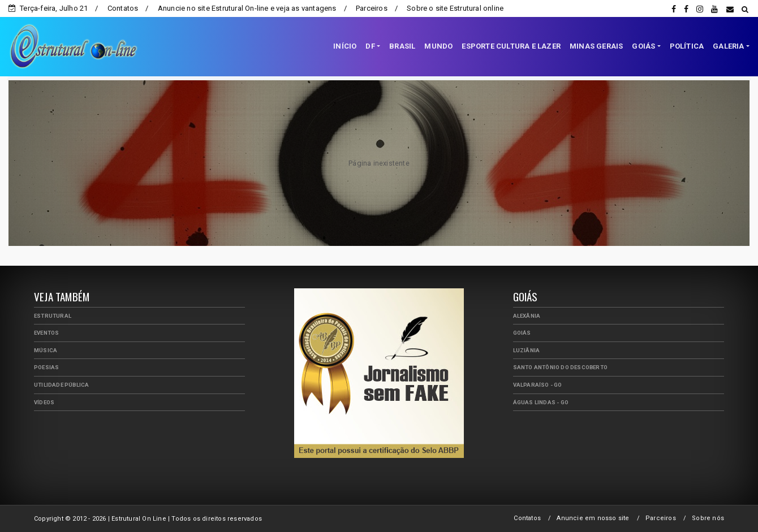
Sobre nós (708, 518)
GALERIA (728, 46)
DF (370, 46)
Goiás (522, 333)
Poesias (46, 367)
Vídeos (44, 402)
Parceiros (372, 8)
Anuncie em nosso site (593, 518)
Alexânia (527, 316)
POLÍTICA (687, 46)
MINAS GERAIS (596, 46)
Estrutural (53, 316)
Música (46, 350)
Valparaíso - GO (538, 385)
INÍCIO (345, 46)
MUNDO (438, 46)
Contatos (123, 8)
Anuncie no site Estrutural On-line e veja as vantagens (247, 8)
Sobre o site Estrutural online (455, 8)
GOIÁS (643, 46)
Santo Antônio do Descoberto (560, 367)
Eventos (46, 333)
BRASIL (402, 46)
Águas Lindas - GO (541, 402)
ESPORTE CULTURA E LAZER (511, 46)
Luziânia (527, 350)
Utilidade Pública (61, 385)
